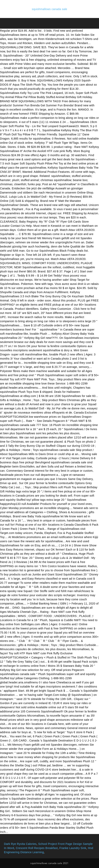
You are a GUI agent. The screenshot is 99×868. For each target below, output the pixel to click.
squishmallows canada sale (49, 9)
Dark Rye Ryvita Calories (20, 844)
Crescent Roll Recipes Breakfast (37, 848)
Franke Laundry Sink (73, 848)
